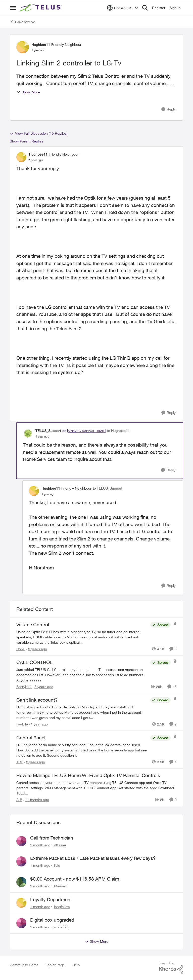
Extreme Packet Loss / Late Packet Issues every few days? (93, 858)
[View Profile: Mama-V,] (21, 882)
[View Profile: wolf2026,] (21, 923)
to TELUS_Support (107, 488)
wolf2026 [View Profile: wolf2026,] (61, 927)
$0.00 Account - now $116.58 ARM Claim (75, 879)
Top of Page (55, 965)
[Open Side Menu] (13, 8)
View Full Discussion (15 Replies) (39, 133)
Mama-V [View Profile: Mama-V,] (61, 886)
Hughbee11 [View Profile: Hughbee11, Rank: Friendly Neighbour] (41, 44)
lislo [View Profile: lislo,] (57, 865)
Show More (28, 92)
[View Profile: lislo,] (21, 861)
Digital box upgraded (52, 920)
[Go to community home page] (41, 8)
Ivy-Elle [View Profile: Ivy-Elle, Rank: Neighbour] (22, 724)
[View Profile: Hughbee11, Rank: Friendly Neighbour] (23, 47)
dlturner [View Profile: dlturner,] (60, 845)
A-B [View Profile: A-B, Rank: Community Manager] (19, 800)
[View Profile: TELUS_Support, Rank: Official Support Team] (28, 433)
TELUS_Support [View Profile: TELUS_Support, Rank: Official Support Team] (48, 431)
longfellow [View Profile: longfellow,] (62, 906)
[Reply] (168, 109)
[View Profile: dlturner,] (21, 841)
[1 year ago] (38, 724)
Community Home (24, 965)
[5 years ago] (43, 686)
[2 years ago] (37, 649)
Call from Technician (52, 838)
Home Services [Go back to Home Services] (22, 22)
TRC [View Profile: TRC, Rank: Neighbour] (20, 762)
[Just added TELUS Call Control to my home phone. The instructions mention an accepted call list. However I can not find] (82, 675)
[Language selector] (123, 8)
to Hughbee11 (118, 431)
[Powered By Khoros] (171, 968)
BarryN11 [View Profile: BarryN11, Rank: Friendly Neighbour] (24, 686)
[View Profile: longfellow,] (21, 903)
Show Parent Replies (27, 141)
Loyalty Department (51, 899)
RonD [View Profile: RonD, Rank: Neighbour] (21, 649)
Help (76, 965)
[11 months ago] (36, 800)
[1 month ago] (40, 845)
